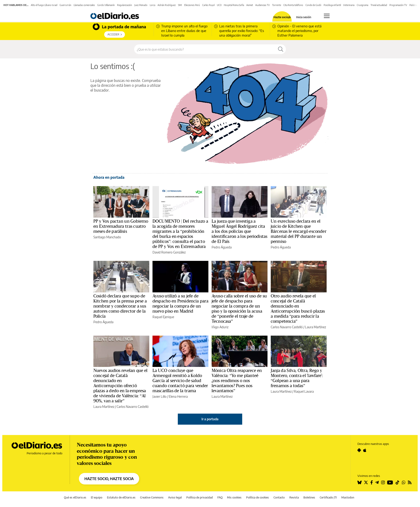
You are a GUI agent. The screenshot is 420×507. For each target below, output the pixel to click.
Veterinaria (349, 5)
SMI (180, 5)
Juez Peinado (141, 5)
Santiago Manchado (107, 237)
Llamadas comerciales (84, 5)
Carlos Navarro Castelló (287, 327)
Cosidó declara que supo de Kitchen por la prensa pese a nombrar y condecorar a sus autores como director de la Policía (120, 306)
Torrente (277, 5)
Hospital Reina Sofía (234, 5)
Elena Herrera (178, 396)
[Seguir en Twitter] (366, 482)
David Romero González (169, 252)
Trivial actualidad (379, 5)
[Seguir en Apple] (365, 450)
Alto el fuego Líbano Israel (44, 5)
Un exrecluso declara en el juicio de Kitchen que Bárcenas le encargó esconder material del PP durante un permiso (299, 231)
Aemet (250, 5)
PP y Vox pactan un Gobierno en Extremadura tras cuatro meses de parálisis (121, 226)
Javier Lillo (160, 396)
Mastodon (348, 497)
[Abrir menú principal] (327, 16)
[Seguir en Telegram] (377, 482)
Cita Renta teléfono (293, 5)
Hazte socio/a (282, 17)
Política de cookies (257, 497)
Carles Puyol (208, 5)
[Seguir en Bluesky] (360, 482)
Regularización (125, 5)
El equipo (97, 497)
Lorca (152, 5)
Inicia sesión (304, 17)
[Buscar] (281, 49)
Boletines (309, 497)
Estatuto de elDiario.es (121, 497)
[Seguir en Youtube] (390, 482)
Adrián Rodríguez (167, 5)
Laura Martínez (315, 327)
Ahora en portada (109, 177)
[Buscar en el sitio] (205, 49)
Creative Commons (152, 497)
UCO (219, 5)
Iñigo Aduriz (220, 327)
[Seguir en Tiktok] (397, 482)
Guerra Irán (65, 5)
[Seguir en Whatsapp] (404, 482)
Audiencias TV (263, 5)
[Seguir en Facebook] (372, 482)
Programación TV (398, 5)
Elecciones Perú (192, 5)
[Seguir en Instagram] (383, 482)
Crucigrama (362, 5)
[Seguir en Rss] (410, 482)
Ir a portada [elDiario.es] (210, 419)
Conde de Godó (313, 5)
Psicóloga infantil (332, 5)
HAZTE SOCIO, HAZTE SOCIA (109, 479)
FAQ (220, 497)
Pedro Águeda (222, 247)
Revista (294, 497)
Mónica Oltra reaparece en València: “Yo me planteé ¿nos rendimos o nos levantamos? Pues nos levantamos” (237, 381)
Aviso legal (175, 497)
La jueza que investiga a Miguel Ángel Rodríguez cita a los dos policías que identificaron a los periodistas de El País (239, 231)
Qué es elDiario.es (75, 497)
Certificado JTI (328, 497)
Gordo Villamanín (106, 5)
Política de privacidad (200, 497)
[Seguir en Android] (359, 450)
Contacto (279, 497)
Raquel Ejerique (163, 317)
